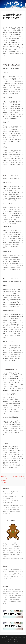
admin (13, 24)
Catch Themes (17, 642)
